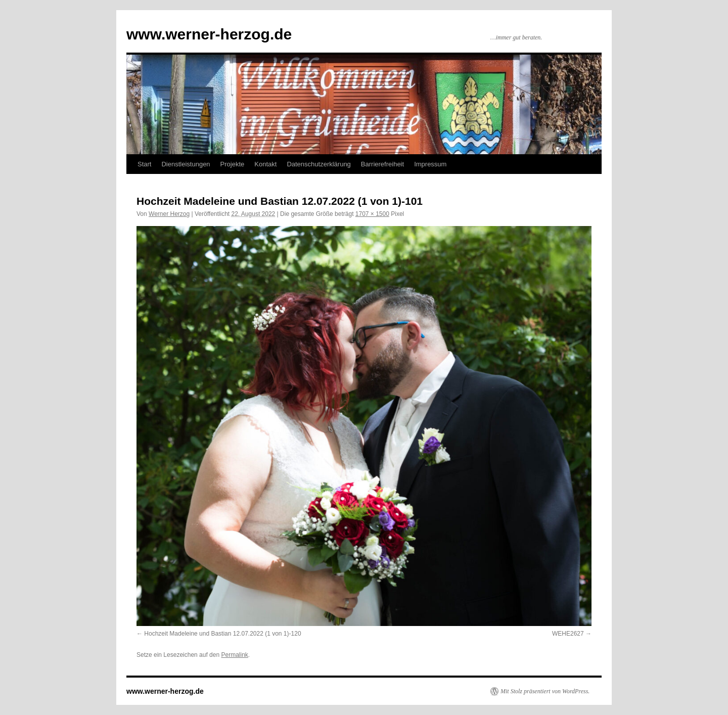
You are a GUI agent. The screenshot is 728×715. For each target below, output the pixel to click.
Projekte (233, 164)
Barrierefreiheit (382, 164)
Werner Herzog (169, 214)
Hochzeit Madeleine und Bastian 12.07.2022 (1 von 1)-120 (222, 634)
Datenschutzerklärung (318, 164)
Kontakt (265, 164)
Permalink (234, 655)
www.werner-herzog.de (209, 34)
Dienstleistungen (186, 164)
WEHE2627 (568, 634)
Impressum (430, 164)
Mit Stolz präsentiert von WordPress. (545, 691)
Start (144, 164)
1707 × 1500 (372, 214)
